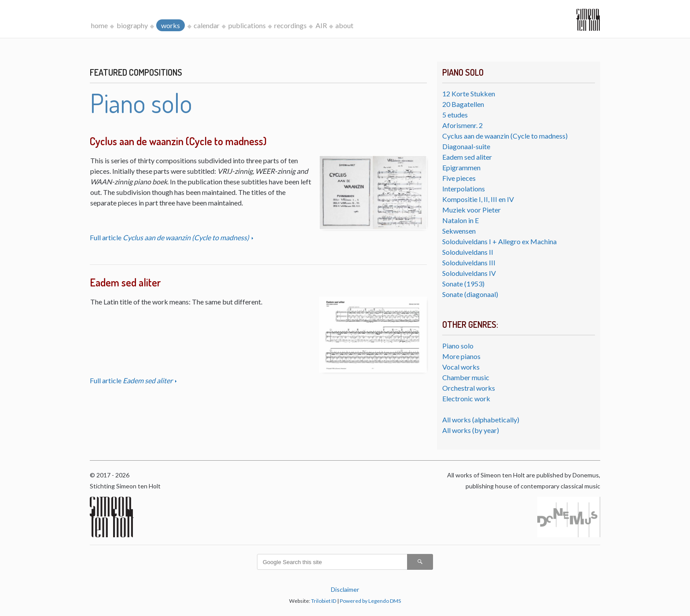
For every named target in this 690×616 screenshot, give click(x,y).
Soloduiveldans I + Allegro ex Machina (499, 241)
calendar (207, 25)
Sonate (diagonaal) (470, 294)
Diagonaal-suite (466, 146)
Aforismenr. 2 (462, 125)
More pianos (461, 356)
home (99, 25)
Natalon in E (461, 220)
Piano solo (458, 346)
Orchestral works (469, 388)
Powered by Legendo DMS (370, 601)
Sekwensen (459, 231)
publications (247, 25)
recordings (290, 25)
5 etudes (455, 115)
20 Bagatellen (463, 104)
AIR (321, 25)
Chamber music (466, 377)
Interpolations (464, 189)
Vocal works (461, 367)
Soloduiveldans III (469, 262)
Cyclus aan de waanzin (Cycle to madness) (505, 136)
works (171, 25)
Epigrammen (461, 167)
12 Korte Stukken (469, 93)
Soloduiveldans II (468, 252)
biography (132, 25)
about (344, 25)
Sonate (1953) (463, 284)
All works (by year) (471, 430)
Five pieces (459, 178)
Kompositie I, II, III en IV (478, 199)
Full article (170, 237)
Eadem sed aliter (467, 157)
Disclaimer (345, 589)
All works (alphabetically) (481, 420)
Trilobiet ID (324, 601)
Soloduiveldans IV (469, 273)
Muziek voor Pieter (472, 210)
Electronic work (466, 398)
